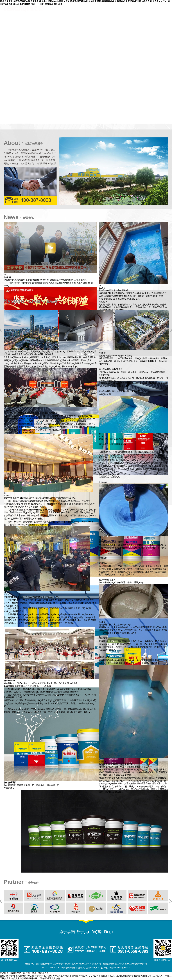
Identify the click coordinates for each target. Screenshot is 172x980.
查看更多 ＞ (9, 788)
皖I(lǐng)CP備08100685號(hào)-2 (115, 968)
